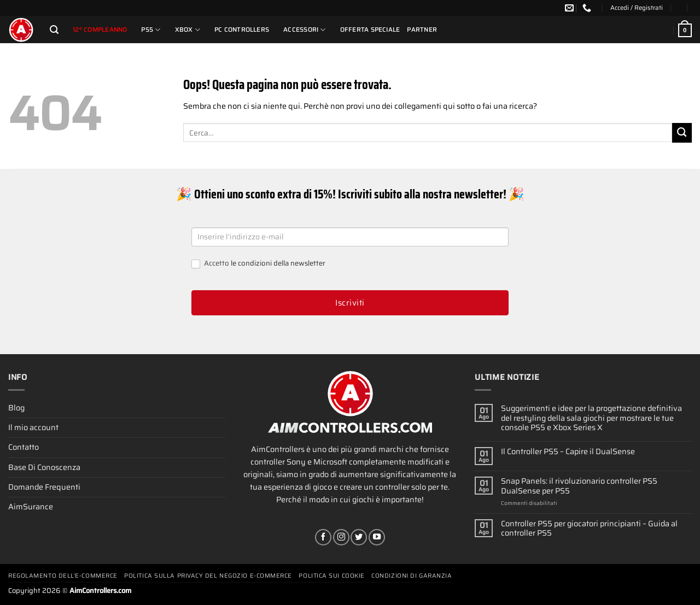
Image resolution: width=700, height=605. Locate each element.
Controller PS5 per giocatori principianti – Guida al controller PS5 (589, 529)
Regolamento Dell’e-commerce (63, 576)
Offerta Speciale (370, 30)
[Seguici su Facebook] (323, 537)
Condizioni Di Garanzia (412, 576)
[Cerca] (54, 30)
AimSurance (31, 507)
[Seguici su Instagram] (341, 537)
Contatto (24, 447)
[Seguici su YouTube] (377, 537)
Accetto (258, 264)
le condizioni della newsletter (278, 263)
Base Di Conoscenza (44, 467)
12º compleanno (100, 30)
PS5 (151, 30)
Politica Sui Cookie (331, 576)
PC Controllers (242, 30)
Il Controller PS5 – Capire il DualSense (568, 452)
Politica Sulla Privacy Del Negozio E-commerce (208, 576)
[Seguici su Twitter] (359, 537)
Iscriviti (350, 303)
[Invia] (682, 133)
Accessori (305, 30)
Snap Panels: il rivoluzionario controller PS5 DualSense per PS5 (579, 486)
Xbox (188, 30)
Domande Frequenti (44, 487)
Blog (16, 408)
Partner (422, 30)
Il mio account (33, 427)
